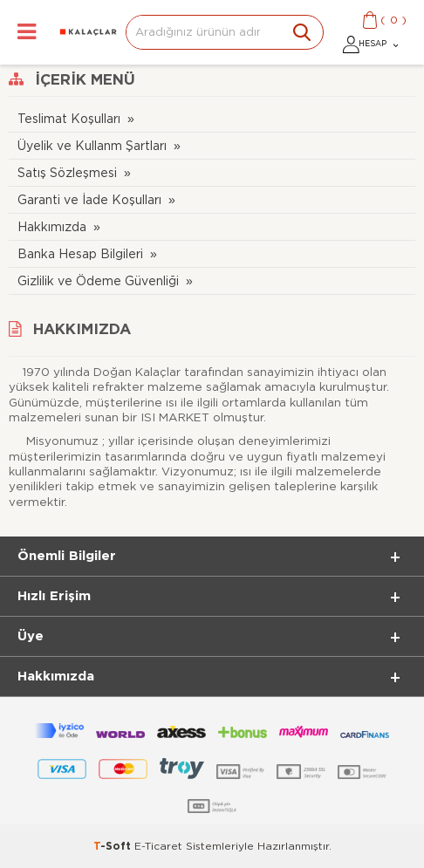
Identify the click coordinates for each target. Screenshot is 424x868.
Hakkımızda (52, 227)
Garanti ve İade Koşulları (89, 200)
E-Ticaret (158, 846)
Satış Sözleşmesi (67, 173)
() (393, 20)
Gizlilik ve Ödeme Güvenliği (98, 281)
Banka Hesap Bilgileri (80, 254)
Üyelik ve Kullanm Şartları (92, 146)
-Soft (114, 846)
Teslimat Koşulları (69, 119)
